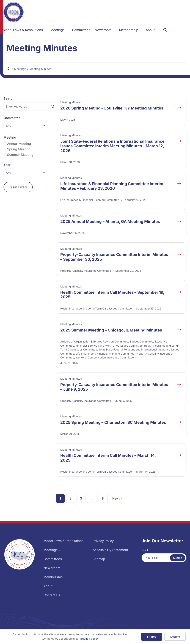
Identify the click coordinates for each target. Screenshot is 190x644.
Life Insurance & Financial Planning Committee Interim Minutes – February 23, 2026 (112, 186)
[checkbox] (30, 144)
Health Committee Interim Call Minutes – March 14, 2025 (108, 458)
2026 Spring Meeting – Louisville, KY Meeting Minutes (112, 108)
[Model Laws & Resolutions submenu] (24, 30)
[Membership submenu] (130, 30)
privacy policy (90, 639)
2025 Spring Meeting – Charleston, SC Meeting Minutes (113, 422)
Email (146, 550)
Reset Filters (18, 187)
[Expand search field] (165, 30)
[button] (26, 126)
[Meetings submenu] (59, 30)
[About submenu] (152, 30)
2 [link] (71, 498)
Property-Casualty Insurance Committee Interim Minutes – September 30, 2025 (114, 257)
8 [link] (103, 498)
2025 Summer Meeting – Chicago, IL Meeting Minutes (111, 330)
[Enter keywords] (30, 106)
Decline (175, 637)
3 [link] (81, 498)
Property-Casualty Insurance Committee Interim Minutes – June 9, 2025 (114, 387)
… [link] (92, 498)
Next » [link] (117, 498)
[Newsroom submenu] (105, 30)
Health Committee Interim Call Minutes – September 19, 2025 (112, 295)
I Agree (152, 637)
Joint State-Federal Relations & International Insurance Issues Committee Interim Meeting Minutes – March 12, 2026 (112, 146)
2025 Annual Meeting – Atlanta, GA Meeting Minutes (110, 221)
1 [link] (60, 498)
